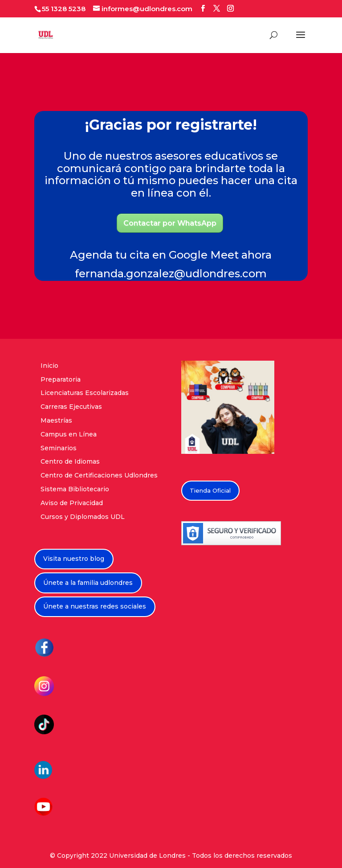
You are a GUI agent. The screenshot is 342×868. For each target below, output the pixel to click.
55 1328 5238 (64, 9)
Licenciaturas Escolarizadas (85, 393)
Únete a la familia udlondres (88, 583)
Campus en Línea (69, 434)
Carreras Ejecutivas (71, 407)
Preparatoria (61, 379)
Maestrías (56, 420)
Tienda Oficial (210, 490)
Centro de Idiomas (70, 461)
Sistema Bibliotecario (75, 489)
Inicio (49, 366)
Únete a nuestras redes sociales (95, 606)
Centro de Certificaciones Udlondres (99, 475)
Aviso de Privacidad (72, 503)
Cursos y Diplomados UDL (83, 517)
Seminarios (59, 448)
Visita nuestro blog (74, 559)
